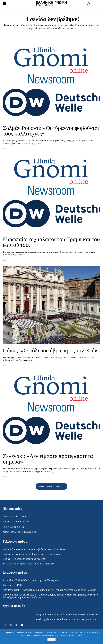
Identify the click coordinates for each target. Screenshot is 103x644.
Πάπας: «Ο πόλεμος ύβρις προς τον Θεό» (50, 350)
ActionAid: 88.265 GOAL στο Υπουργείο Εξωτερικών (31, 580)
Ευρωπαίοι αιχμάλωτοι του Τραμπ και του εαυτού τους (51, 242)
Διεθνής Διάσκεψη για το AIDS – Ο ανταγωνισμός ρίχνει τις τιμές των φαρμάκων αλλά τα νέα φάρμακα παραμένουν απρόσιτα (50, 596)
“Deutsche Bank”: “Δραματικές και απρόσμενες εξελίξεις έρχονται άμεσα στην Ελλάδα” (49, 590)
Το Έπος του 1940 (12, 585)
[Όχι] (99, 637)
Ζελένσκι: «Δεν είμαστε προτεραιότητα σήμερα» (48, 459)
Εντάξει (51, 639)
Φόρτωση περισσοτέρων (51, 486)
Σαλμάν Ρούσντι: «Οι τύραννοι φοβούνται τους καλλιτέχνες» (51, 131)
